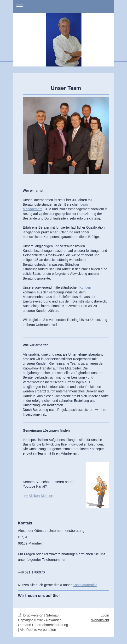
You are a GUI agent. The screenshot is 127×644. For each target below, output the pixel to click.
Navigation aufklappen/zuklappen (63, 6)
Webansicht (100, 620)
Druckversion (31, 615)
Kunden (85, 287)
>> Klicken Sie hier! (38, 496)
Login (105, 615)
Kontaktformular (85, 585)
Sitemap (52, 615)
